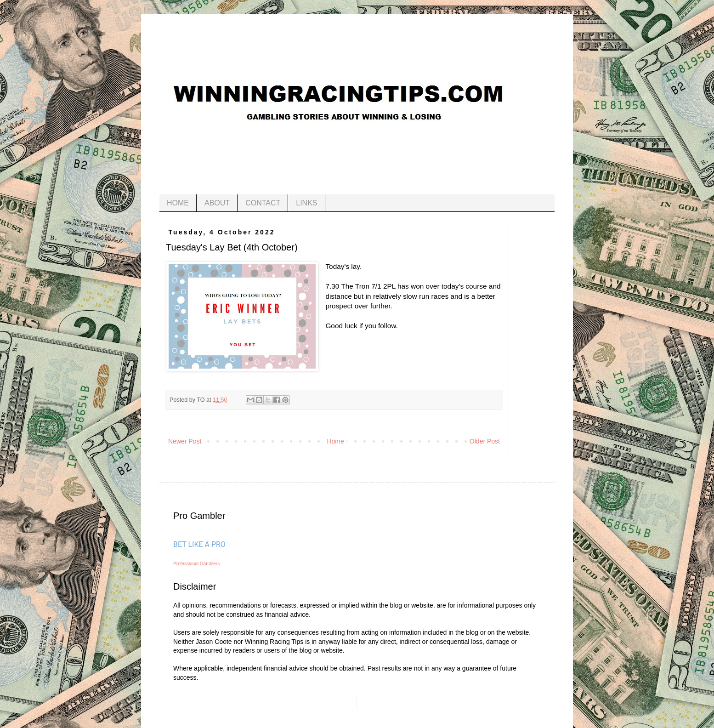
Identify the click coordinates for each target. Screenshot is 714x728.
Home (335, 441)
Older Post (485, 441)
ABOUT (217, 203)
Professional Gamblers (196, 564)
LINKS (306, 203)
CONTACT (263, 203)
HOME (178, 203)
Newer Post (185, 441)
